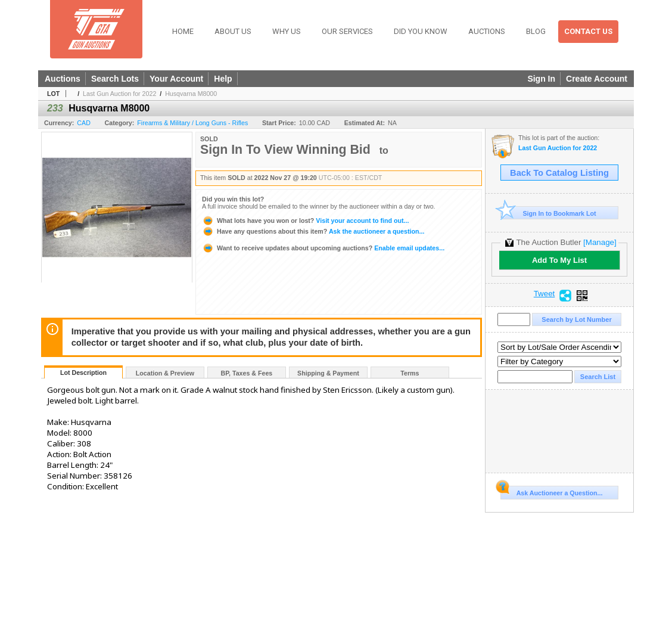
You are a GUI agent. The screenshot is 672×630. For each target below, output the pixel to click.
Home (183, 31)
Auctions (487, 31)
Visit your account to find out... (305, 221)
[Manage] (600, 242)
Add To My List (559, 260)
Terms (410, 373)
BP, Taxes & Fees (247, 373)
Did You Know (421, 31)
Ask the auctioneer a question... (313, 231)
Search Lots (115, 79)
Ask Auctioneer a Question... (551, 491)
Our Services (347, 31)
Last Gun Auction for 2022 (119, 94)
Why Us (287, 31)
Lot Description (83, 373)
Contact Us (588, 31)
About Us (233, 31)
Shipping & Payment (328, 373)
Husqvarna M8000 (191, 94)
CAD (84, 123)
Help (223, 79)
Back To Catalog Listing (559, 173)
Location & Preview (165, 373)
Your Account (176, 79)
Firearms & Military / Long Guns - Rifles (192, 123)
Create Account (597, 79)
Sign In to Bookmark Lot (548, 213)
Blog (536, 31)
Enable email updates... (323, 248)
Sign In (541, 79)
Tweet (545, 294)
